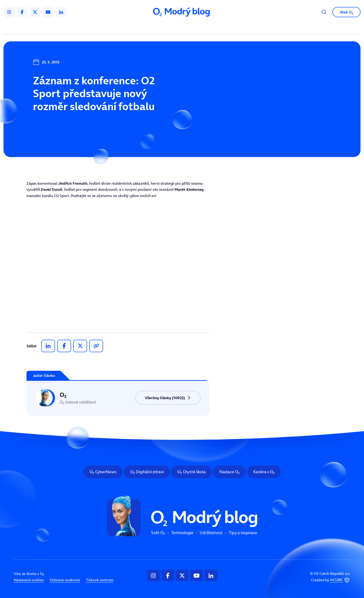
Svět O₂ (128, 27)
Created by (331, 580)
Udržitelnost (192, 27)
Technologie (158, 27)
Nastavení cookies (29, 580)
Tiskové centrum (100, 580)
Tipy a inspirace (229, 27)
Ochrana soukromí (65, 580)
